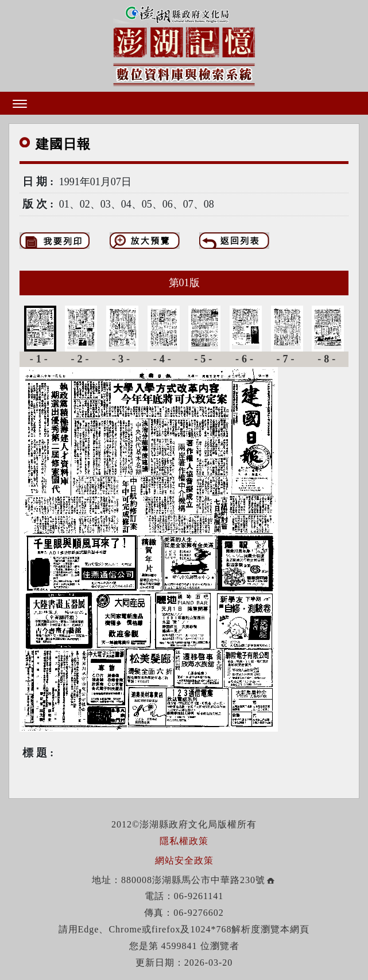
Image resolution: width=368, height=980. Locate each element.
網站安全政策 (184, 860)
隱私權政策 (184, 841)
